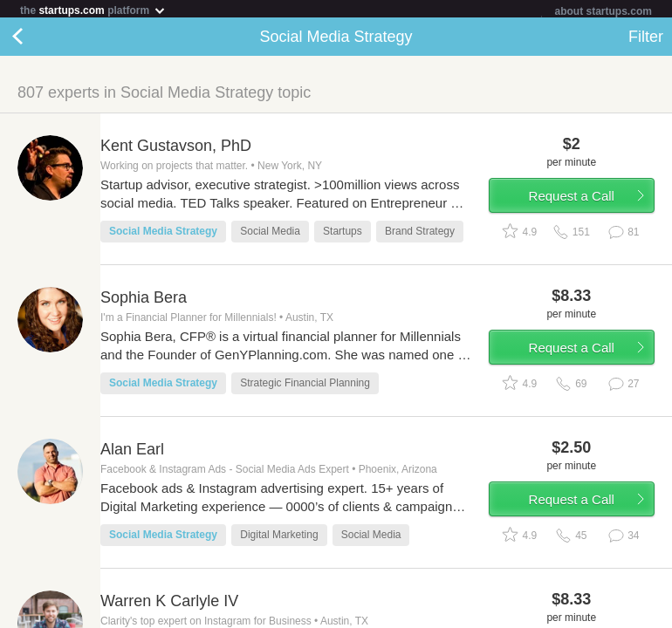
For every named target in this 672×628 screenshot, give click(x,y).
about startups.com (603, 11)
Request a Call (572, 199)
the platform (93, 10)
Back (35, 40)
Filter (646, 40)
